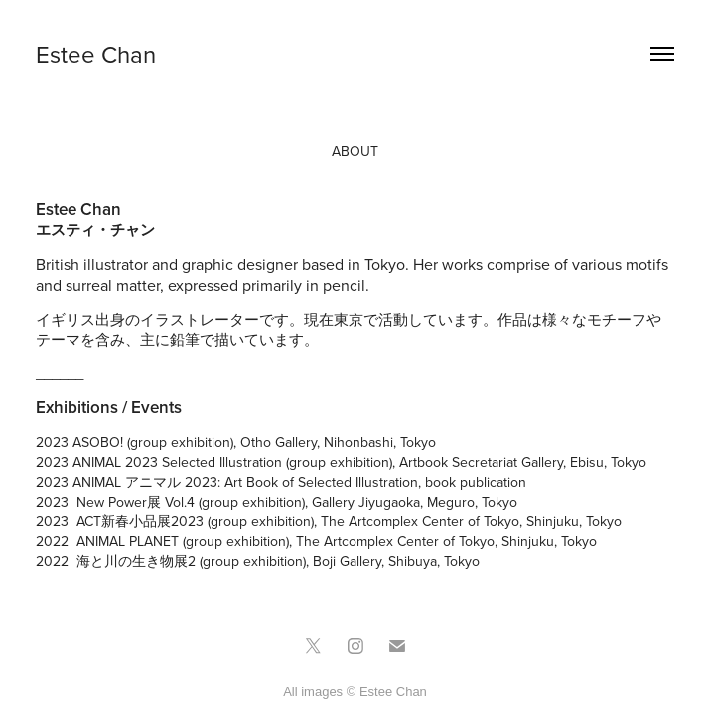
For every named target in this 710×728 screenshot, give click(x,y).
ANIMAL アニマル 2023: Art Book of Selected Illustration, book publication (299, 482)
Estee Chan (96, 54)
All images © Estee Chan (355, 692)
